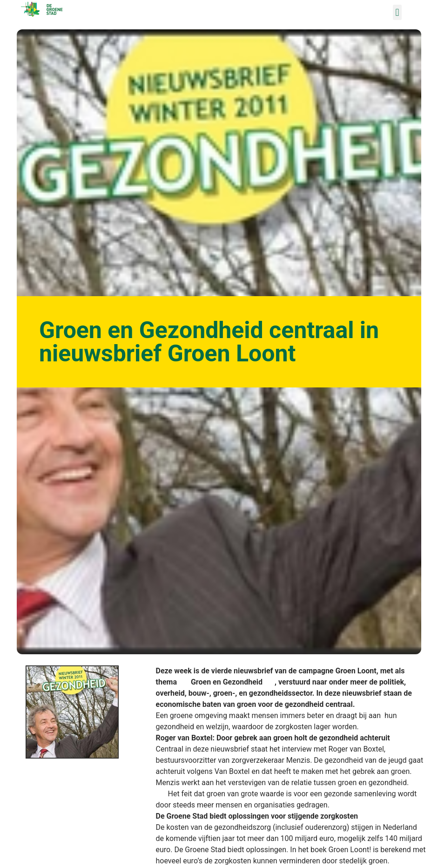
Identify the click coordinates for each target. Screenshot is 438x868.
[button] (397, 12)
